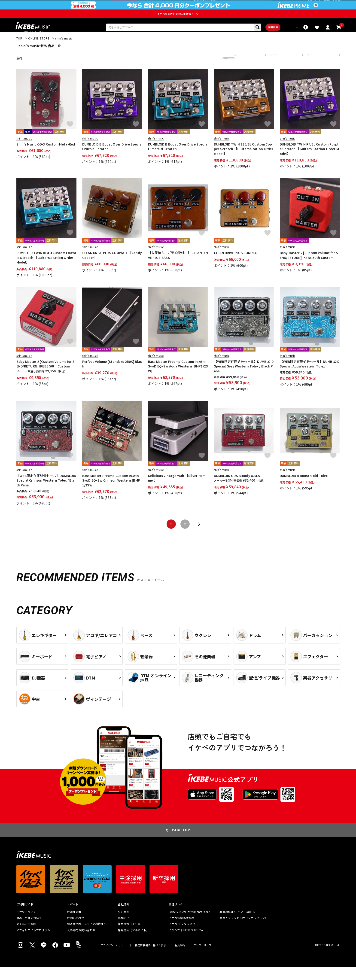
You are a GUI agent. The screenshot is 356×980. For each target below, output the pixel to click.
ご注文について (26, 925)
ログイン (314, 6)
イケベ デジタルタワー (183, 937)
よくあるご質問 (26, 937)
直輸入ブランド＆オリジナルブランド (243, 931)
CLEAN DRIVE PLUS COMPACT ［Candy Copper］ (112, 268)
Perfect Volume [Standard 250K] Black (112, 377)
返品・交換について (29, 931)
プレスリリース (202, 959)
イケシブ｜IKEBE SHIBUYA (186, 943)
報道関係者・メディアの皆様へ (87, 937)
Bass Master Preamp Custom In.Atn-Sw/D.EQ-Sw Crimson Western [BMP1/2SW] (111, 493)
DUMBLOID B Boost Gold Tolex (304, 489)
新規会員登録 (333, 6)
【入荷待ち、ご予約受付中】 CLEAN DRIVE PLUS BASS (178, 268)
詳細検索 (257, 39)
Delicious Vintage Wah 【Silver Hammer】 (177, 491)
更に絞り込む (209, 71)
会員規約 (180, 959)
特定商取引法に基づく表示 (151, 959)
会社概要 (123, 925)
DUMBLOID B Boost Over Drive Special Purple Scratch (112, 160)
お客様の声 (74, 925)
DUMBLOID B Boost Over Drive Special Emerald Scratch (178, 160)
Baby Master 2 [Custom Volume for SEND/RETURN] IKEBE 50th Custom (309, 268)
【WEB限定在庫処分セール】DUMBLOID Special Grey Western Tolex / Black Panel (244, 379)
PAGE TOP (181, 843)
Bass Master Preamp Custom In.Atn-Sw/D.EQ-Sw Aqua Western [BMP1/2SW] (178, 379)
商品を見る (331, 970)
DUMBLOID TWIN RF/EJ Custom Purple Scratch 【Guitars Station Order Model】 (309, 162)
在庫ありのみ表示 (285, 71)
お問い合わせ (75, 931)
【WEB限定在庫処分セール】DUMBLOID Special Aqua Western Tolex (310, 377)
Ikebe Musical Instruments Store (189, 925)
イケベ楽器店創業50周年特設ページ (178, 24)
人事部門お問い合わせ (81, 943)
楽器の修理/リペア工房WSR (237, 925)
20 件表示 (317, 71)
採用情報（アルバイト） (133, 943)
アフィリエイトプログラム (33, 943)
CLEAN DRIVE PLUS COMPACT (237, 266)
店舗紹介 (123, 931)
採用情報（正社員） (131, 937)
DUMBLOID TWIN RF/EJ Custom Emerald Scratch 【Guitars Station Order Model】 (46, 271)
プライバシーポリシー (113, 959)
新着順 (241, 71)
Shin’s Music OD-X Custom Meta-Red (46, 158)
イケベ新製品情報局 (181, 931)
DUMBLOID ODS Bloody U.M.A (237, 489)
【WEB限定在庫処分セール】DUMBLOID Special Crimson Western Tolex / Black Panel (46, 493)
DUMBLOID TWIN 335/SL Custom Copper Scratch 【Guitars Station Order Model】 (244, 162)
